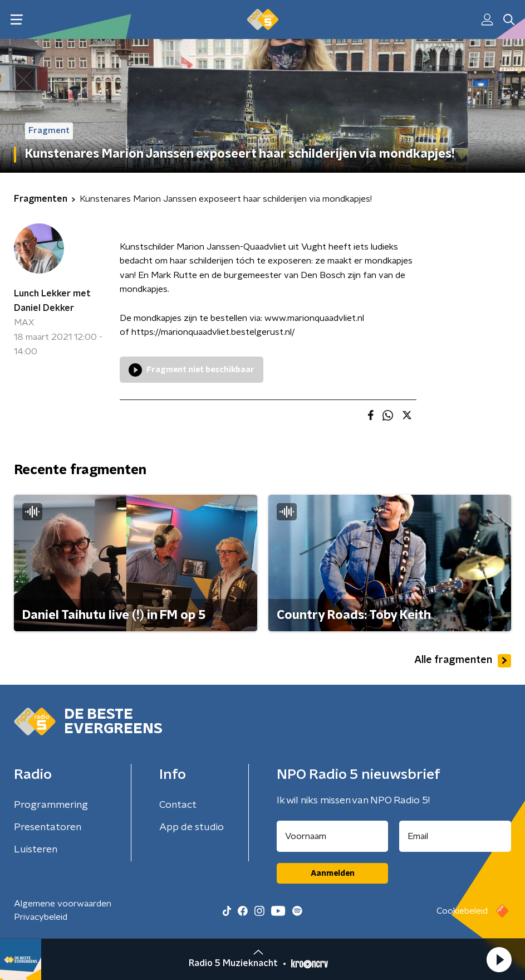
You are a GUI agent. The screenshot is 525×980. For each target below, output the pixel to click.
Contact (178, 805)
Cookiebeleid (462, 911)
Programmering (51, 805)
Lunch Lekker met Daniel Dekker (52, 301)
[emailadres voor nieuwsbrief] (455, 836)
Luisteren (36, 850)
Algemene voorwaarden (63, 904)
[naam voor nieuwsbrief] (332, 836)
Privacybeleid (41, 917)
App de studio (192, 827)
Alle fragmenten (463, 661)
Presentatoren (48, 827)
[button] (499, 959)
